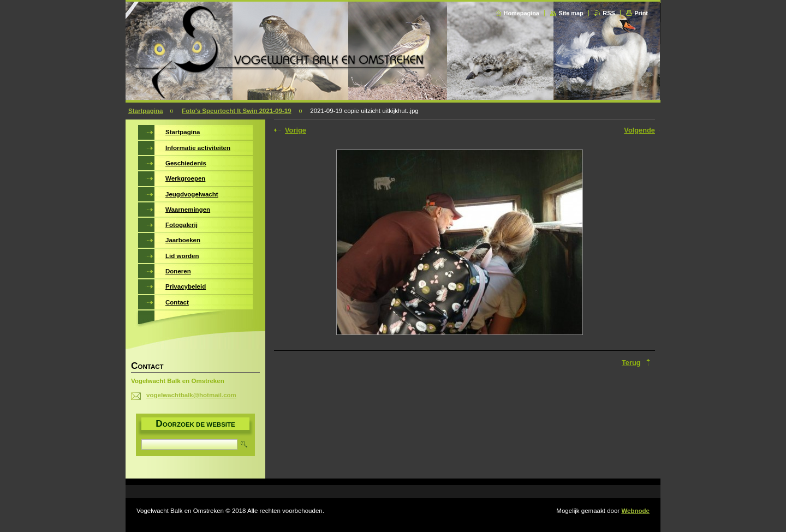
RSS (609, 13)
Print (641, 13)
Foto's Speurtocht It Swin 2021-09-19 (236, 111)
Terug (631, 363)
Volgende (639, 130)
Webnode (635, 511)
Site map (571, 13)
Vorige (296, 130)
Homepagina (522, 13)
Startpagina (145, 111)
